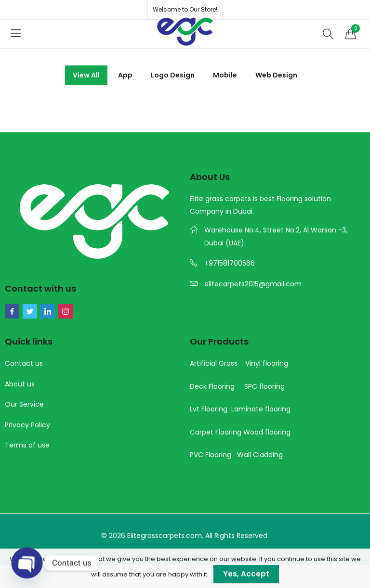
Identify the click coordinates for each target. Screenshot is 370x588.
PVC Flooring (211, 455)
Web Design (276, 75)
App (125, 75)
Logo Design (173, 75)
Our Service (24, 404)
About (15, 384)
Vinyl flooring (267, 363)
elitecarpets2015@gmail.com (253, 284)
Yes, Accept (246, 574)
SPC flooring (264, 386)
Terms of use (27, 445)
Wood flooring (267, 432)
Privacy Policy (27, 425)
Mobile (225, 75)
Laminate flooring (261, 409)
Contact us (24, 363)
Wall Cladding (260, 455)
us (30, 384)
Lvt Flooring (209, 409)
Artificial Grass (214, 363)
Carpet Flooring (216, 432)
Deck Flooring (212, 386)
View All (86, 75)
